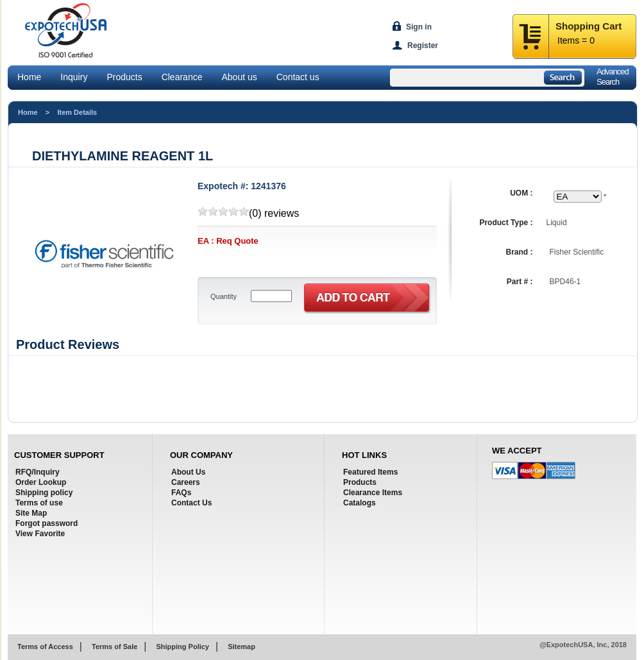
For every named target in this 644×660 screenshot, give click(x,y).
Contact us (298, 77)
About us (239, 77)
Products (124, 77)
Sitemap (241, 647)
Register (423, 46)
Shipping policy (44, 493)
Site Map (31, 513)
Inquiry (74, 77)
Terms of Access (45, 647)
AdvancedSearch (613, 77)
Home (29, 77)
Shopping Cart (589, 26)
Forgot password (47, 523)
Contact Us (191, 503)
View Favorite (40, 534)
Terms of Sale (114, 647)
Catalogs (360, 503)
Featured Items (370, 472)
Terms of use (39, 503)
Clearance (182, 77)
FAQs (181, 493)
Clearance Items (373, 493)
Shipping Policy (182, 647)
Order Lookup (41, 482)
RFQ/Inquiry (38, 472)
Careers (186, 482)
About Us (188, 472)
